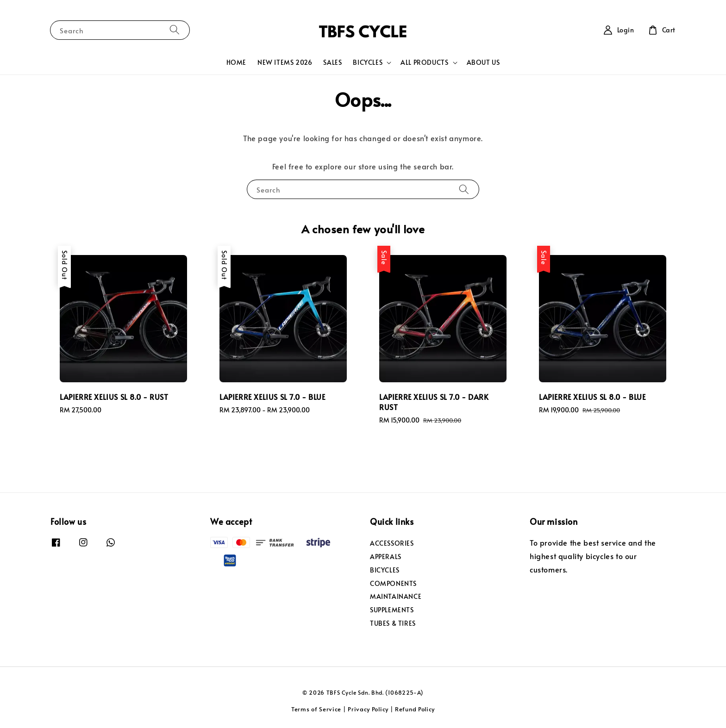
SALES (332, 62)
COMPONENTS (393, 583)
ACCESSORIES (392, 543)
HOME (236, 62)
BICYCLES (368, 62)
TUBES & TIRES (393, 623)
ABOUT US (483, 62)
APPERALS (386, 557)
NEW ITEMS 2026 (285, 62)
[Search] (175, 30)
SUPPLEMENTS (392, 610)
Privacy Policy (368, 709)
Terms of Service (316, 709)
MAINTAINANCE (396, 596)
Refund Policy (415, 709)
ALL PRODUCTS (424, 62)
